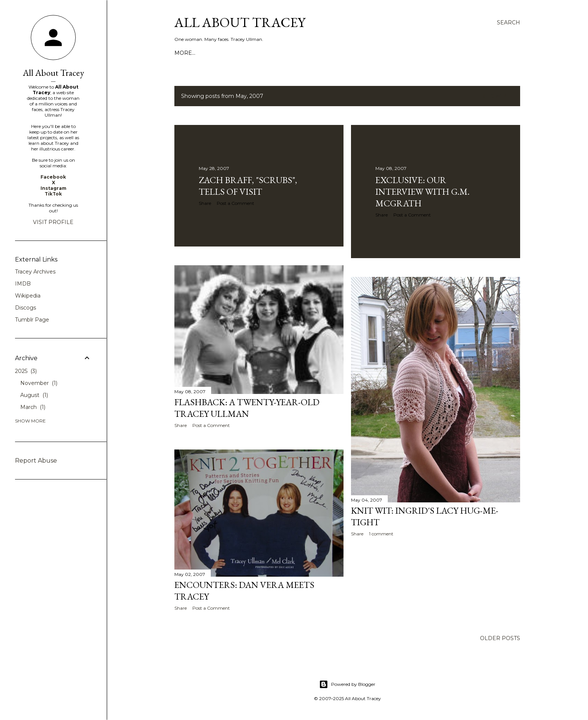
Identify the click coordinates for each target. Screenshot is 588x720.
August (34, 395)
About (206, 53)
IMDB (23, 284)
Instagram (53, 188)
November (39, 383)
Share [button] (205, 203)
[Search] (508, 23)
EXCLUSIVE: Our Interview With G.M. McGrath (422, 192)
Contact (256, 53)
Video (229, 53)
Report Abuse (36, 461)
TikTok (53, 194)
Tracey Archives (35, 272)
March (33, 407)
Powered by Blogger (347, 684)
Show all (498, 96)
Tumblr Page (32, 320)
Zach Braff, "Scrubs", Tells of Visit (248, 186)
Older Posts (500, 638)
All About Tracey (240, 22)
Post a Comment (235, 203)
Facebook (53, 177)
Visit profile (53, 222)
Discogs (25, 308)
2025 (26, 371)
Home (183, 53)
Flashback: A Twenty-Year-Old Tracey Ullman (247, 408)
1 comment (381, 534)
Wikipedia (28, 296)
